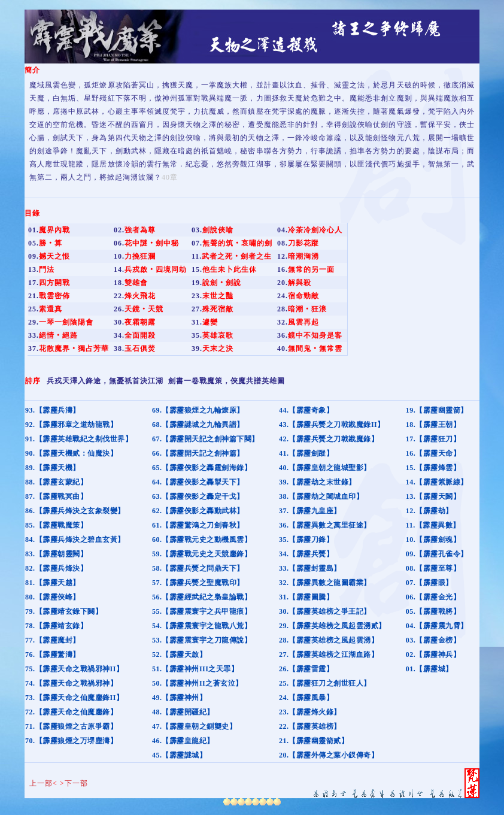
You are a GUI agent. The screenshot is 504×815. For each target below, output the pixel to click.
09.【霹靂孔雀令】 (437, 554)
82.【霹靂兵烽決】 (56, 568)
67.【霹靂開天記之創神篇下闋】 (206, 439)
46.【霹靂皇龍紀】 (183, 741)
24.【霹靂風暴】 (306, 698)
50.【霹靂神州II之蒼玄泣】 (198, 683)
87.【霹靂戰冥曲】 (56, 496)
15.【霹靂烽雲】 (433, 468)
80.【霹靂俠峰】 (53, 597)
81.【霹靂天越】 (53, 583)
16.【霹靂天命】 (433, 453)
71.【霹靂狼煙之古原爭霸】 (71, 726)
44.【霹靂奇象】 (306, 410)
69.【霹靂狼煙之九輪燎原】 (198, 410)
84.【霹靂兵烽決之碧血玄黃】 (75, 540)
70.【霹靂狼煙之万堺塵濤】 (71, 741)
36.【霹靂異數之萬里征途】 (325, 525)
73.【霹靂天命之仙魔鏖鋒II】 (74, 698)
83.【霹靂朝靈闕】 (56, 554)
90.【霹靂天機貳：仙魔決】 (71, 453)
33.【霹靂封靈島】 (310, 568)
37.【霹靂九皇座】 (310, 511)
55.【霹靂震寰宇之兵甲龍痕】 (202, 611)
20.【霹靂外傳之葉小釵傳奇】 (329, 755)
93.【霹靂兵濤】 (53, 410)
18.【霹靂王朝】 (433, 425)
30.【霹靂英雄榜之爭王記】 (325, 611)
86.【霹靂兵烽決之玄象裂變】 (75, 511)
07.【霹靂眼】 (429, 583)
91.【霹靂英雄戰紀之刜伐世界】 (79, 439)
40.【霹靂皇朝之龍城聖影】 (325, 468)
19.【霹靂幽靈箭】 (437, 410)
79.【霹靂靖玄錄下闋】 (64, 611)
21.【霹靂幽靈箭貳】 (314, 741)
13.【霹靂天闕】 (433, 496)
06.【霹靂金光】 (433, 597)
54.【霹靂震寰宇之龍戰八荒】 (202, 626)
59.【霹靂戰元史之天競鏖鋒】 (202, 554)
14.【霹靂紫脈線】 (437, 482)
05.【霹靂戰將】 (433, 611)
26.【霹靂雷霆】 (306, 669)
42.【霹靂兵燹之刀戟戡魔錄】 (329, 439)
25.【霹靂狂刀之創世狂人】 (325, 683)
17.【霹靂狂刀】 (433, 439)
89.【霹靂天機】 (53, 468)
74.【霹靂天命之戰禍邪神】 (71, 683)
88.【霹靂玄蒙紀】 (56, 482)
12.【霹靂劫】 (429, 511)
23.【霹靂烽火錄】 (310, 712)
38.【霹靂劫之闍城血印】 (321, 496)
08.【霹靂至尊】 (433, 568)
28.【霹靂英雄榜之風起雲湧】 (329, 640)
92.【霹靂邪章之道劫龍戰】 (71, 425)
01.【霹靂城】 (429, 669)
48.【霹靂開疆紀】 (183, 712)
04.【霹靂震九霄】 (437, 626)
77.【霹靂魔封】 (53, 640)
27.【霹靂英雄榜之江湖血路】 (329, 655)
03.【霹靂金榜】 (433, 640)
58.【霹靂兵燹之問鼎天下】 (198, 568)
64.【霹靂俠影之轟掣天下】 (198, 482)
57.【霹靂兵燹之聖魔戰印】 (198, 583)
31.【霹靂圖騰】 (306, 597)
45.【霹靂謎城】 (180, 755)
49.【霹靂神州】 (180, 698)
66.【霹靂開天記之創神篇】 (198, 453)
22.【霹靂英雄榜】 (310, 726)
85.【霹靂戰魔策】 (56, 525)
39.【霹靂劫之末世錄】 (318, 482)
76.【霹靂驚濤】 (53, 655)
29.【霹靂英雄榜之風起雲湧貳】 (333, 626)
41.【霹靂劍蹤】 (306, 453)
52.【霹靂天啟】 (180, 655)
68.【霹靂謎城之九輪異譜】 (198, 425)
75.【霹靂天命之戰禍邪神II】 (74, 669)
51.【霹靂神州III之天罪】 (195, 669)
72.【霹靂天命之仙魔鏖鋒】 (71, 712)
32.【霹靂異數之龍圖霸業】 (325, 583)
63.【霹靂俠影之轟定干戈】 (198, 496)
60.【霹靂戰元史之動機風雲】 (202, 540)
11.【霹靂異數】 (433, 525)
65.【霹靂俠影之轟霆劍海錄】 (202, 468)
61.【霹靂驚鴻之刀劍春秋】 (198, 525)
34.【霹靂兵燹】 (306, 554)
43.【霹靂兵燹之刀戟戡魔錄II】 (332, 425)
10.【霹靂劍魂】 (433, 540)
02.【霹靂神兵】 (433, 655)
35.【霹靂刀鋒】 (306, 540)
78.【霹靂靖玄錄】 (56, 626)
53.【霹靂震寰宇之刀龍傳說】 (202, 640)
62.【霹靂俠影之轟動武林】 (198, 511)
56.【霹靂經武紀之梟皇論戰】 (202, 597)
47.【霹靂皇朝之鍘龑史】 (195, 726)
